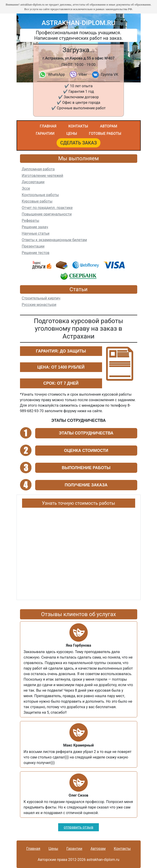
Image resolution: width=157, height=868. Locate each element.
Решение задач (35, 227)
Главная (48, 126)
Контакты (78, 126)
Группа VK (110, 75)
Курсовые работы (37, 201)
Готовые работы (105, 134)
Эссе (26, 188)
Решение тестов (36, 253)
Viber (83, 75)
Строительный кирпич (41, 298)
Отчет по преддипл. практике (47, 208)
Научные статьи (36, 233)
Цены (72, 134)
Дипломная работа (38, 169)
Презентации (33, 246)
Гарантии (45, 134)
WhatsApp (57, 75)
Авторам (109, 126)
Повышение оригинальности (47, 214)
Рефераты (31, 221)
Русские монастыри (39, 305)
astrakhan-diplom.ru (78, 23)
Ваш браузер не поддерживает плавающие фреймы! (79, 552)
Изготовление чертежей (43, 176)
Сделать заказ (78, 143)
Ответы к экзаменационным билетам (54, 240)
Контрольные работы (40, 195)
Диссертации (33, 182)
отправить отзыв (78, 827)
